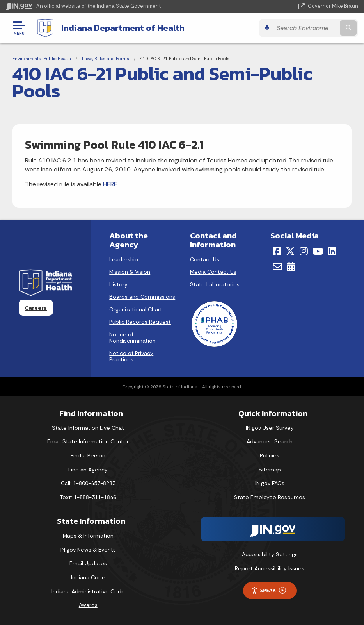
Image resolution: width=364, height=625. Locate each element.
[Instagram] (304, 251)
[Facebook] (277, 251)
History (118, 284)
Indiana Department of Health (123, 28)
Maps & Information (88, 536)
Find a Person (88, 455)
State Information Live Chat (88, 428)
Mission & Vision (130, 272)
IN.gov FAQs (270, 483)
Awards (88, 605)
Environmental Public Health (42, 59)
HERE (110, 184)
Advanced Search (270, 441)
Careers (36, 308)
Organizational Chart (136, 309)
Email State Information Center (88, 441)
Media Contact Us (213, 272)
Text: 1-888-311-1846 (88, 497)
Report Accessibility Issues (270, 568)
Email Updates (88, 563)
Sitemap (270, 470)
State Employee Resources (270, 497)
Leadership (124, 259)
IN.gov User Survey (270, 428)
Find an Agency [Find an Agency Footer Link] (88, 470)
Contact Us (205, 259)
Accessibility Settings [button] (270, 554)
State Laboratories (215, 284)
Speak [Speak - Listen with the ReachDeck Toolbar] (268, 590)
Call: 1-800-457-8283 (88, 483)
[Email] (277, 266)
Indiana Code (88, 577)
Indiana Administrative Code (88, 591)
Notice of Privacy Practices (131, 356)
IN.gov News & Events (88, 550)
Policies (270, 455)
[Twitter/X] (290, 251)
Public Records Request (140, 322)
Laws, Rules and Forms (106, 59)
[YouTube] (318, 251)
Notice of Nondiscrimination (132, 337)
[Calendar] (291, 266)
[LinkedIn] (332, 251)
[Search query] (305, 28)
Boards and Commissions (142, 297)
